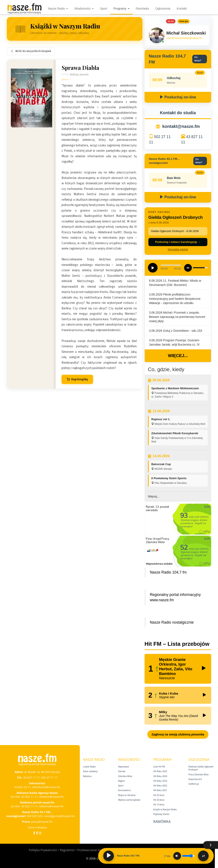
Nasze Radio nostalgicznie (172, 622)
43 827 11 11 (32, 777)
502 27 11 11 (49, 777)
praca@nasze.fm (42, 822)
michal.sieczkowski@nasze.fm (184, 38)
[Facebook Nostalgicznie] (37, 833)
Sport (104, 9)
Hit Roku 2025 (160, 771)
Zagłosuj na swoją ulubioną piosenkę (178, 734)
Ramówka (142, 9)
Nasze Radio (58, 9)
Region (122, 781)
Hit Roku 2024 (160, 776)
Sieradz (122, 771)
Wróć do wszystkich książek (31, 51)
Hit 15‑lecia (159, 805)
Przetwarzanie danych (93, 850)
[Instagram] (40, 833)
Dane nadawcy (37, 827)
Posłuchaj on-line (178, 97)
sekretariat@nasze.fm (46, 787)
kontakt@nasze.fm (181, 126)
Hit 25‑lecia (159, 795)
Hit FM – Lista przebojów (177, 644)
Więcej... (178, 356)
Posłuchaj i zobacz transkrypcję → (178, 242)
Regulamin (67, 850)
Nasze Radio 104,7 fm (168, 572)
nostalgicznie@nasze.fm (59, 816)
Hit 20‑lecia (159, 800)
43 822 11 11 (29, 797)
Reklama (87, 776)
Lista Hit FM (159, 767)
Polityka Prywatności (43, 850)
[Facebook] (34, 833)
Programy (121, 9)
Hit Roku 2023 (160, 781)
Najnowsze (124, 767)
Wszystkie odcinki (178, 249)
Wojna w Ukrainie (127, 795)
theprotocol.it (195, 779)
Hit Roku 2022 (160, 786)
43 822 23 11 (22, 787)
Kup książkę (77, 379)
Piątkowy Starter (161, 814)
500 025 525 (35, 816)
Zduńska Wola (125, 776)
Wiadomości (84, 9)
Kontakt (182, 9)
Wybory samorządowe (129, 800)
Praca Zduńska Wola (198, 774)
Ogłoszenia (163, 9)
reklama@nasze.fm (51, 797)
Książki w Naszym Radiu (165, 809)
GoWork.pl (194, 784)
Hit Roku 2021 (160, 790)
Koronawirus (124, 790)
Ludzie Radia (89, 767)
